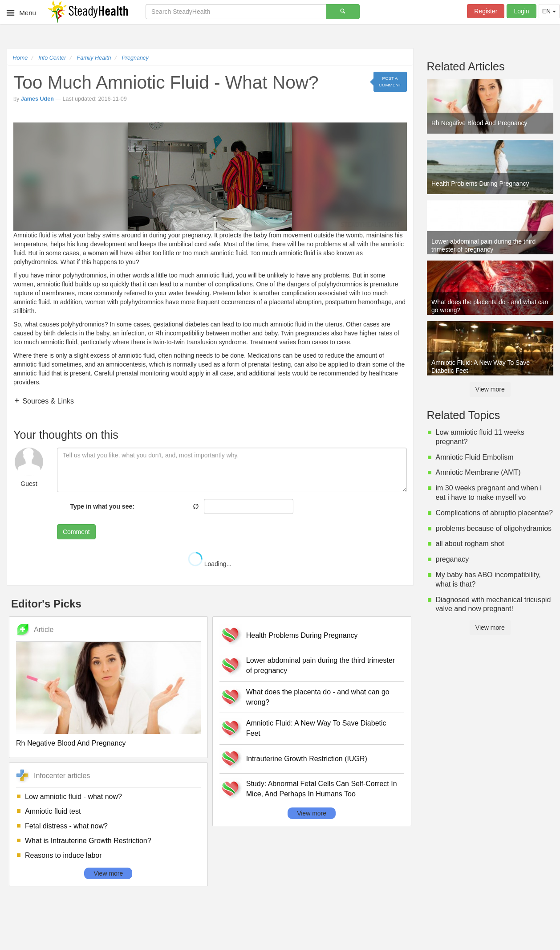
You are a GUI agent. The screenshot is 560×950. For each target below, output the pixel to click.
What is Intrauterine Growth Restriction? (88, 841)
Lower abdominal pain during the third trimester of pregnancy (321, 665)
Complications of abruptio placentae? (494, 513)
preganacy (452, 559)
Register (486, 11)
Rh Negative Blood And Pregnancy (71, 743)
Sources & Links (47, 401)
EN (549, 11)
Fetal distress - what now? (66, 826)
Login (521, 11)
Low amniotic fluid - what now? (73, 797)
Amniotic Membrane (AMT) (478, 472)
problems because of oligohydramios (494, 528)
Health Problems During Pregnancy (302, 635)
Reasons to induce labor (63, 855)
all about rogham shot (470, 544)
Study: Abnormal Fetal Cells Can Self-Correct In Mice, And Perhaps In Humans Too (322, 789)
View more (108, 873)
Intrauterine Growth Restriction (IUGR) (307, 759)
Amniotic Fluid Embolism (475, 457)
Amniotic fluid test (53, 811)
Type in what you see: (102, 506)
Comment (76, 532)
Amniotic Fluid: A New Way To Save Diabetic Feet (316, 728)
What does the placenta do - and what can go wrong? (318, 697)
